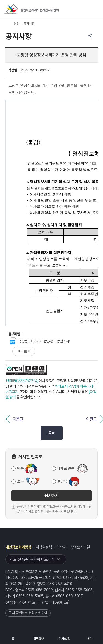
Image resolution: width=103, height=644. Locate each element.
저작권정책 (44, 547)
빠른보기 (24, 351)
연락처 (61, 547)
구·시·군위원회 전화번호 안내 (28, 613)
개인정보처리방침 (18, 547)
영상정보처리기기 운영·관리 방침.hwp (40, 341)
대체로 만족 (66, 468)
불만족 (62, 481)
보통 (20, 481)
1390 (57, 602)
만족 (20, 468)
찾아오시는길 (80, 547)
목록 (51, 433)
